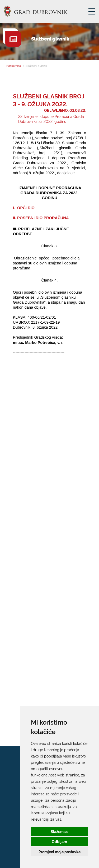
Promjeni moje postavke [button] (60, 852)
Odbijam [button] (59, 841)
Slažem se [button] (60, 831)
